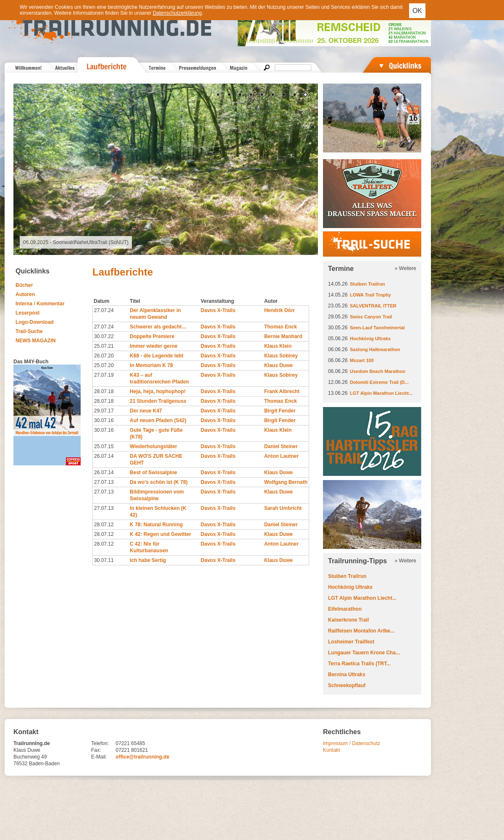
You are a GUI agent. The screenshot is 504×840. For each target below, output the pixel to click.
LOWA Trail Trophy (370, 295)
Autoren (25, 294)
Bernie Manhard (283, 336)
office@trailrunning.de (142, 757)
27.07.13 (104, 482)
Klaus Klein (278, 346)
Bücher (24, 285)
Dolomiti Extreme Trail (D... (379, 382)
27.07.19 (104, 375)
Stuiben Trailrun (367, 284)
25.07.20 (104, 365)
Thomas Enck (281, 327)
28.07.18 (104, 391)
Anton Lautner (281, 456)
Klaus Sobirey (281, 356)
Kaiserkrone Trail (348, 620)
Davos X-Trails (218, 310)
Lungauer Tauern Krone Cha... (364, 653)
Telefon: (100, 743)
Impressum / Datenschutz (352, 743)
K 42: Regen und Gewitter (160, 534)
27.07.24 (104, 310)
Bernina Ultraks (347, 675)
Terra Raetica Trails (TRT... (359, 664)
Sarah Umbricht (283, 508)
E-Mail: (99, 757)
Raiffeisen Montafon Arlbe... (361, 631)
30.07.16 (104, 420)
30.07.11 (104, 560)
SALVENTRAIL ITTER (373, 306)
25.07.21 (104, 346)
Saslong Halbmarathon (375, 349)
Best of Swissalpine (154, 472)
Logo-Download (35, 322)
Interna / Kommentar (40, 304)
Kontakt (332, 750)
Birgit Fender (280, 411)
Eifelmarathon (345, 609)
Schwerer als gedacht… (158, 327)
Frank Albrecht (282, 391)
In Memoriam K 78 (151, 365)
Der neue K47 (146, 411)
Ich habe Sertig (148, 560)
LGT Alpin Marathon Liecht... (381, 393)
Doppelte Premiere (152, 336)
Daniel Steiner (281, 446)
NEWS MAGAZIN (35, 341)
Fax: (96, 750)
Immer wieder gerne (154, 346)
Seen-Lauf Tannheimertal (377, 328)
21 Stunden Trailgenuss (158, 401)
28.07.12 (104, 525)
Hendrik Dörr (280, 310)
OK (417, 11)
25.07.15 (104, 446)
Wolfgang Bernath (286, 482)
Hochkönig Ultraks (370, 339)
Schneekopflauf (347, 685)
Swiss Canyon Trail (371, 317)
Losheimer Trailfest (351, 642)
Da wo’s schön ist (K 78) (159, 482)
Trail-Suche (29, 331)
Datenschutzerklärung (177, 13)
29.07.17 (104, 411)
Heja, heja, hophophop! (158, 391)
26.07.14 (104, 456)
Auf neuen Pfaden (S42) (158, 420)
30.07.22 (104, 336)
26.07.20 (104, 356)
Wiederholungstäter (154, 446)
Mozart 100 (362, 360)
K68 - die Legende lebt (156, 356)
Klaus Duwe (278, 365)
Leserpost (28, 313)
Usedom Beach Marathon (378, 371)
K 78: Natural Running (156, 525)
